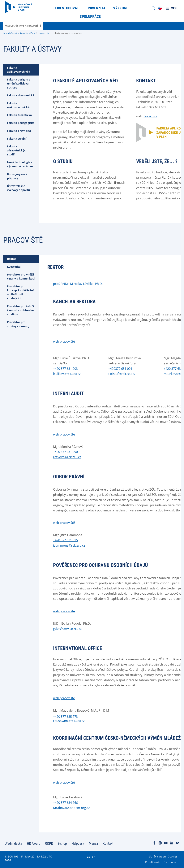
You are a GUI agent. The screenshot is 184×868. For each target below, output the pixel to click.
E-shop (62, 843)
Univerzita (44, 33)
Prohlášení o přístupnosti (161, 862)
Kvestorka (14, 267)
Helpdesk (78, 843)
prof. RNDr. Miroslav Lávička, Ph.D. (78, 284)
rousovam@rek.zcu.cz (69, 721)
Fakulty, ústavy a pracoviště (67, 33)
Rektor (12, 259)
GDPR (49, 843)
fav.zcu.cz (151, 116)
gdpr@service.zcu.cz (68, 629)
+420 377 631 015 (65, 540)
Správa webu (158, 856)
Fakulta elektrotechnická (18, 105)
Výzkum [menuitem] (120, 8)
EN (94, 857)
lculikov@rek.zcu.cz (67, 374)
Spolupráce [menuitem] (90, 16)
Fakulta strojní (17, 139)
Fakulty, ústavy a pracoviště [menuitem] (23, 26)
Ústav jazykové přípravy (17, 176)
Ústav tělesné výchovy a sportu (18, 188)
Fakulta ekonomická (21, 95)
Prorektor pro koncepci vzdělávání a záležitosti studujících (20, 292)
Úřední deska (13, 843)
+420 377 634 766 (65, 803)
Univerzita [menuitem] (96, 8)
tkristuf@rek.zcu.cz (122, 374)
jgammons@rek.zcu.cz (69, 545)
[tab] (21, 70)
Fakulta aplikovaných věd (19, 70)
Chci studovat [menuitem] (66, 8)
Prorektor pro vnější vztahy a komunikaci (21, 276)
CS (88, 857)
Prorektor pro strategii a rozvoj (18, 324)
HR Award (34, 843)
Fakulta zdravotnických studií (17, 150)
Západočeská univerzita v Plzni (19, 33)
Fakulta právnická (19, 131)
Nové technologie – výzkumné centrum (20, 164)
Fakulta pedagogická (21, 123)
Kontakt (108, 843)
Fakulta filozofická (19, 115)
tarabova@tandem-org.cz (71, 808)
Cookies (173, 856)
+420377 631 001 (120, 369)
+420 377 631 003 (65, 369)
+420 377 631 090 (65, 452)
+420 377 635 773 (65, 717)
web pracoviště (64, 341)
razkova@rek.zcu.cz (67, 457)
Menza (93, 843)
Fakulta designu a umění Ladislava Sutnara (19, 83)
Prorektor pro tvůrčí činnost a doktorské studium (20, 310)
